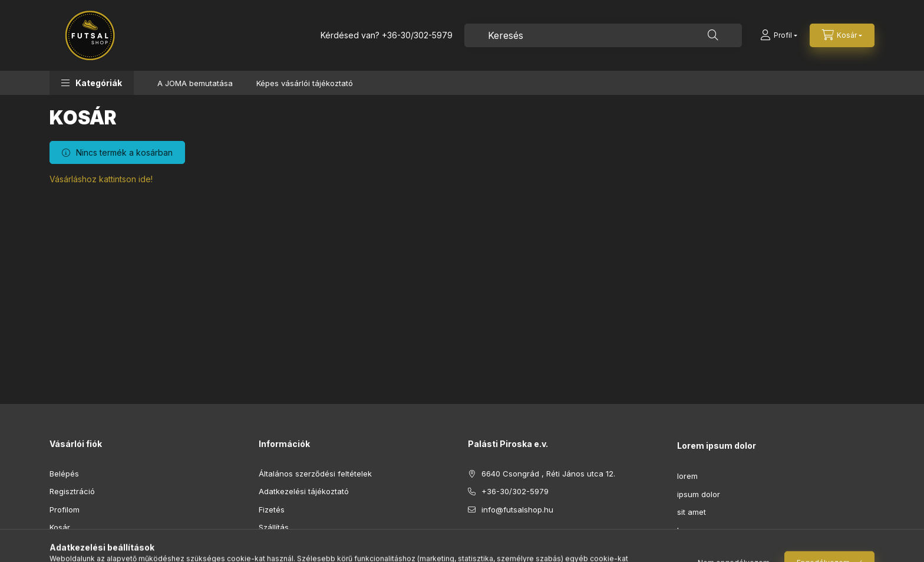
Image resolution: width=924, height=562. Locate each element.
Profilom (65, 510)
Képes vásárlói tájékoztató (305, 83)
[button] (92, 83)
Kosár (60, 527)
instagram (495, 539)
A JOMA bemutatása (195, 83)
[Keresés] (713, 35)
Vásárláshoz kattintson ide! (101, 179)
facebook (471, 539)
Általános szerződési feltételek (315, 474)
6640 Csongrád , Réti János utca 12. (548, 474)
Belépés (64, 474)
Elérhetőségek (285, 545)
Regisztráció (72, 491)
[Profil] (779, 35)
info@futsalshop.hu (517, 510)
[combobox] (603, 35)
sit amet (692, 512)
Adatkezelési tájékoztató (304, 491)
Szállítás (274, 527)
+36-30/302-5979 (417, 35)
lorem (687, 476)
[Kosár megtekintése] (842, 35)
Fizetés (272, 510)
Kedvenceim (72, 545)
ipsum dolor (699, 494)
